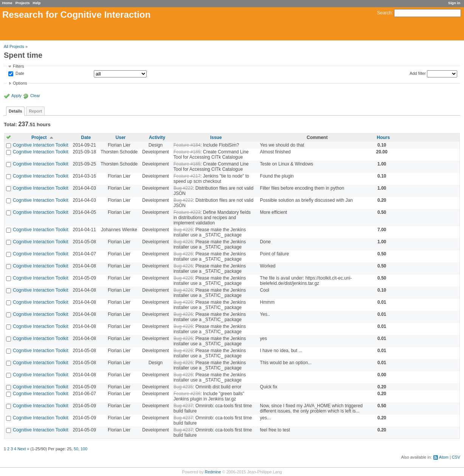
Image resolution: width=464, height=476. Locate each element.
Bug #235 (183, 387)
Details (15, 111)
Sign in (454, 3)
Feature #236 (187, 394)
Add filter (418, 73)
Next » (23, 449)
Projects (23, 3)
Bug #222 (183, 188)
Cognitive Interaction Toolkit (41, 145)
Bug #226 (183, 230)
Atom (444, 457)
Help (37, 3)
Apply (16, 96)
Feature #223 (187, 212)
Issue (216, 138)
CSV (456, 457)
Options (20, 83)
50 (76, 449)
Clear (35, 96)
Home (7, 3)
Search (384, 13)
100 (84, 449)
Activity (157, 138)
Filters (18, 66)
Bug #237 (183, 406)
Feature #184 (187, 145)
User (121, 138)
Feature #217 (187, 176)
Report (35, 111)
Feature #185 (187, 152)
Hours (383, 138)
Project (39, 138)
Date (19, 74)
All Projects (14, 46)
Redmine (213, 472)
